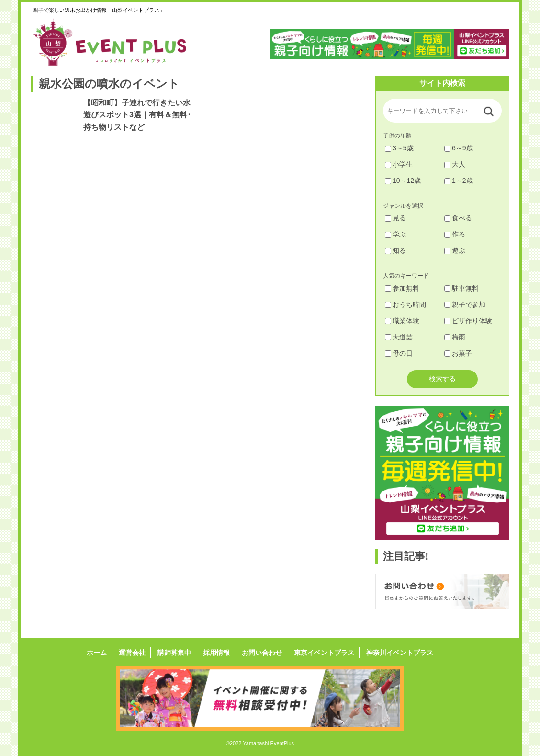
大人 (455, 164)
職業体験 (402, 321)
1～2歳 (459, 181)
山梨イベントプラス (117, 42)
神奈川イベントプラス (400, 653)
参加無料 (402, 288)
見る (395, 218)
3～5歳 (399, 148)
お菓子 (458, 353)
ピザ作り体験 (468, 321)
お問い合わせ (262, 653)
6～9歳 (459, 148)
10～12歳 (403, 181)
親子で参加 (465, 305)
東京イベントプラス (324, 653)
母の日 (399, 353)
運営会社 (132, 653)
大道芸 (399, 337)
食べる (458, 218)
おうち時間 (405, 305)
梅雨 (455, 337)
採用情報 (216, 653)
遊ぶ (455, 250)
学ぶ (395, 234)
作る (455, 234)
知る (395, 250)
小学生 (399, 164)
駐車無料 (461, 288)
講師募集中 (174, 653)
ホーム (97, 653)
